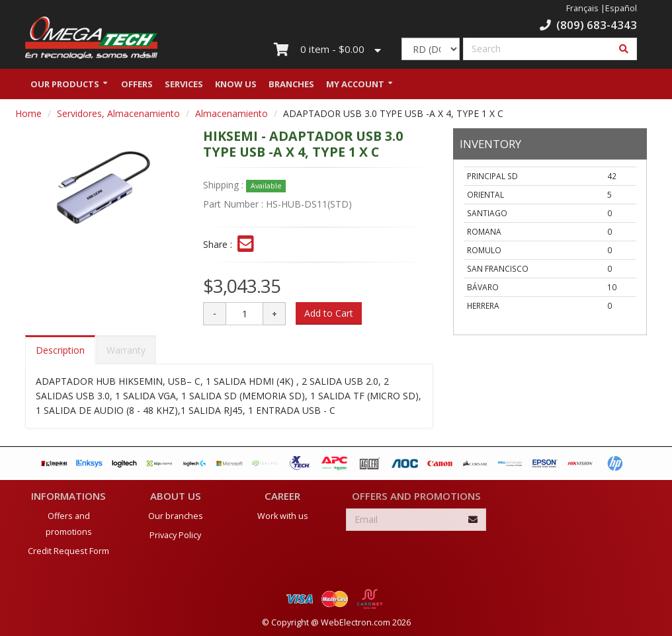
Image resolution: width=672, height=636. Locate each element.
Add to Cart (329, 317)
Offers (137, 88)
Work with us (283, 515)
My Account (355, 88)
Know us (236, 88)
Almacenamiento (231, 117)
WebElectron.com (356, 622)
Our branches (176, 515)
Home (28, 117)
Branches (291, 88)
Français (582, 8)
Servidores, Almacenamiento (118, 117)
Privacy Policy (175, 535)
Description (60, 354)
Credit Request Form (68, 550)
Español (621, 8)
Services (184, 88)
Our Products (65, 88)
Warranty (126, 354)
